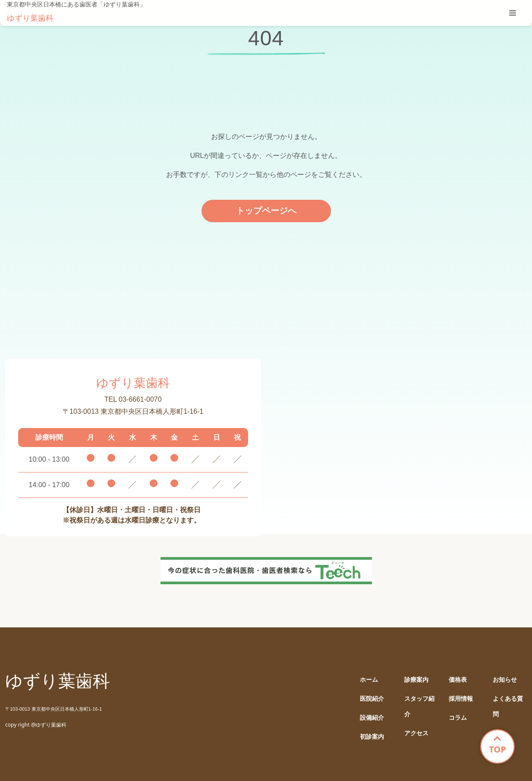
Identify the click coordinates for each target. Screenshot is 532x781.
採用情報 (461, 699)
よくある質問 (508, 707)
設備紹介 (372, 718)
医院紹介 (372, 699)
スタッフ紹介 (419, 707)
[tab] (513, 13)
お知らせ (505, 680)
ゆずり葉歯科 (30, 18)
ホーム (369, 680)
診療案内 (416, 680)
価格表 (458, 680)
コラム (458, 718)
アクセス (416, 733)
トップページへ (266, 211)
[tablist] (513, 13)
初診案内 (372, 737)
